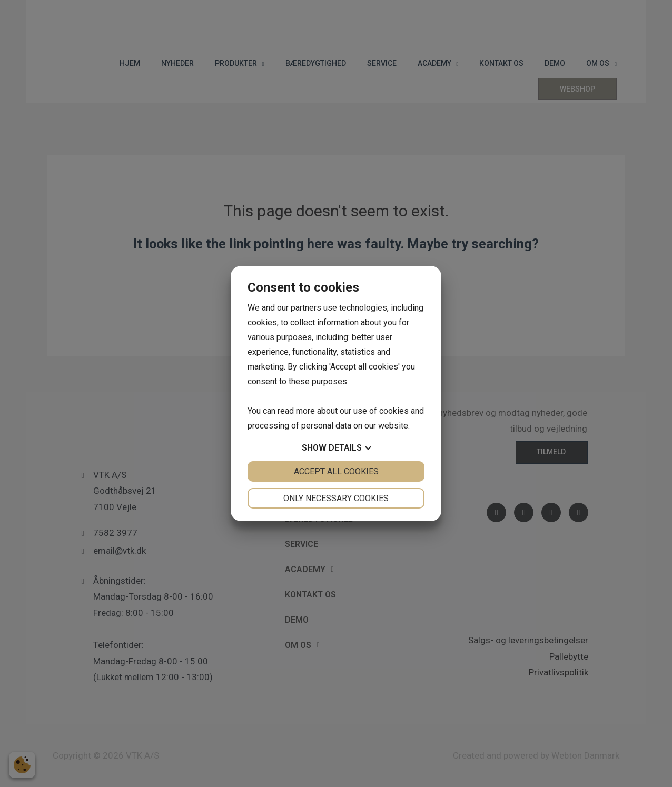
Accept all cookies (336, 471)
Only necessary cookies (336, 498)
